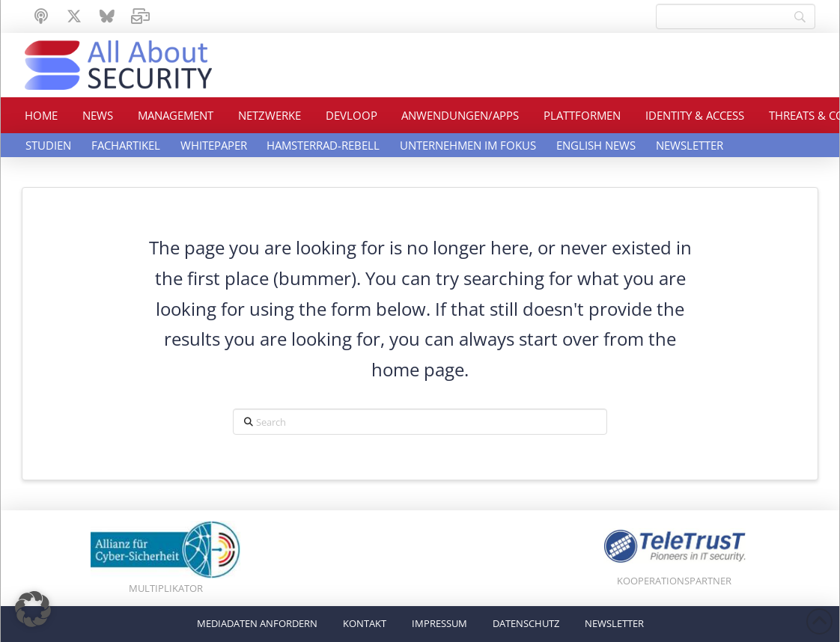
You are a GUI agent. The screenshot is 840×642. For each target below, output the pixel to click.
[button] (33, 609)
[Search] (736, 16)
